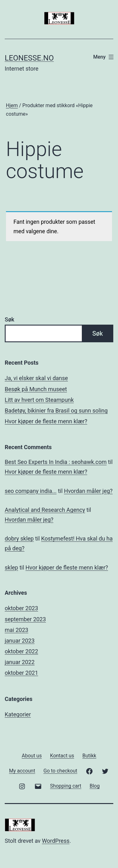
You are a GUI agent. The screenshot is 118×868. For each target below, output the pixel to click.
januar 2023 (20, 641)
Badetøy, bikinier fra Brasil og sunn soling (56, 411)
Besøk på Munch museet (36, 389)
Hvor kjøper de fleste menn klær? (46, 421)
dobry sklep (19, 538)
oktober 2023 (21, 608)
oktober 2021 (21, 673)
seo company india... (31, 491)
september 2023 (25, 619)
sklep (11, 567)
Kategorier (18, 714)
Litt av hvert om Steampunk (39, 400)
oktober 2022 (21, 651)
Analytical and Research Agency (45, 510)
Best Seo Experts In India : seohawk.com (56, 462)
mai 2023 (17, 630)
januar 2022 (20, 662)
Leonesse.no (29, 58)
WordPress (56, 841)
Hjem (12, 105)
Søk (9, 319)
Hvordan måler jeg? (88, 491)
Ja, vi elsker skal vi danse (36, 378)
